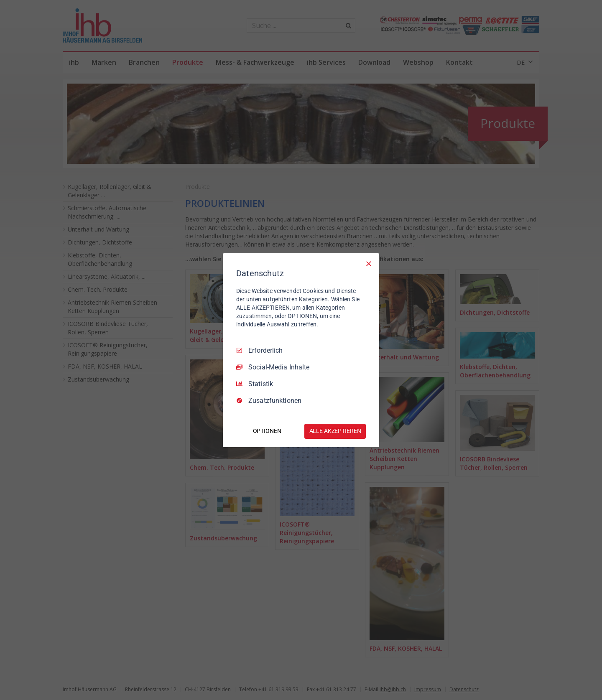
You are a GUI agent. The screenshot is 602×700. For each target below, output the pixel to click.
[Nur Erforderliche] (369, 263)
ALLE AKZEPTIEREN (335, 431)
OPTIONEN (267, 431)
